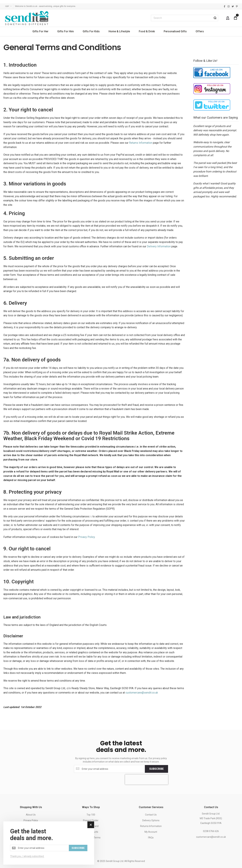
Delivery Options (151, 820)
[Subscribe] (156, 769)
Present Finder (91, 820)
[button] (8, 6)
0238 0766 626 (211, 831)
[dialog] (49, 843)
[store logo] (27, 18)
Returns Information (141, 143)
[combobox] (185, 18)
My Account (151, 832)
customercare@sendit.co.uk (142, 693)
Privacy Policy (86, 537)
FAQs (151, 838)
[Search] (215, 18)
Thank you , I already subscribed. (27, 856)
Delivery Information (159, 246)
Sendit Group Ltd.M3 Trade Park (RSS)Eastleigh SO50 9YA (211, 818)
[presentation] (147, 780)
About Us (31, 815)
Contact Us (151, 815)
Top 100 (91, 815)
